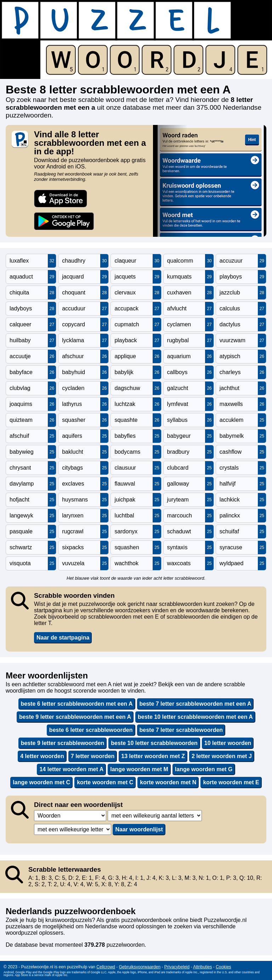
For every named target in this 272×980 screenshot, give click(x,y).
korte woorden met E (231, 782)
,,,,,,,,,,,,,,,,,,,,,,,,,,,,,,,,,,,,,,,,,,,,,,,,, (155, 816)
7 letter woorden (93, 756)
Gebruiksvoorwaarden (140, 967)
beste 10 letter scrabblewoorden (154, 743)
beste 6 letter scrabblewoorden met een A (77, 704)
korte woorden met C (105, 782)
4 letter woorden (42, 756)
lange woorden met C (41, 782)
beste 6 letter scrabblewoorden (91, 730)
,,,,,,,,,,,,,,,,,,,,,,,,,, (73, 829)
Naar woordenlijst (139, 829)
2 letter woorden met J (222, 756)
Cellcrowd (106, 967)
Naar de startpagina (63, 638)
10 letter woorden (228, 743)
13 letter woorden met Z (153, 756)
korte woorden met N (168, 782)
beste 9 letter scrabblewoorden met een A (75, 717)
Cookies (223, 967)
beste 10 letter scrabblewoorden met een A (195, 717)
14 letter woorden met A (71, 769)
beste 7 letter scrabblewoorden (181, 730)
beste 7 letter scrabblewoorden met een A (195, 704)
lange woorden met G (204, 769)
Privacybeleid (177, 967)
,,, (70, 816)
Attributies (202, 967)
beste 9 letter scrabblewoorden (63, 743)
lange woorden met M (139, 769)
